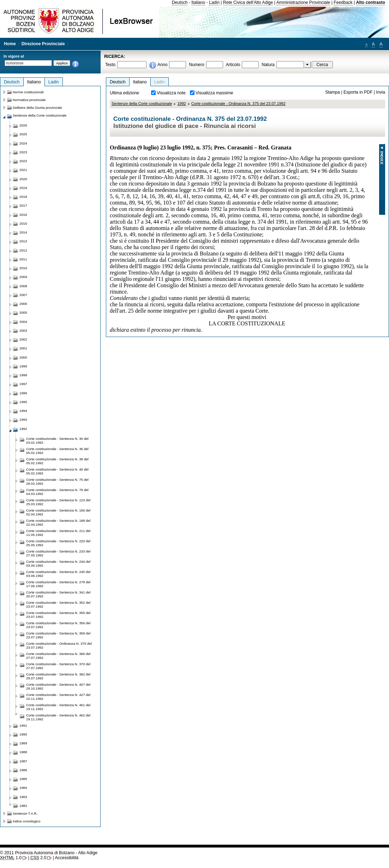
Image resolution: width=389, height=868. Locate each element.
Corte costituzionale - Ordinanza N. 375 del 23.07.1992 (238, 104)
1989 (23, 743)
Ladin (214, 2)
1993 (23, 420)
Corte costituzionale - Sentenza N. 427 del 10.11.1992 (58, 697)
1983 (23, 797)
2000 (23, 357)
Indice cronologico (26, 821)
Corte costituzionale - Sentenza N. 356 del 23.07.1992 (58, 625)
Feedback (343, 2)
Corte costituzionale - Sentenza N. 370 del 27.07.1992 (58, 666)
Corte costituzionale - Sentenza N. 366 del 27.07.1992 (58, 656)
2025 (23, 134)
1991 (23, 725)
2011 (23, 259)
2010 (23, 268)
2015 (23, 223)
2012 (23, 250)
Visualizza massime (214, 93)
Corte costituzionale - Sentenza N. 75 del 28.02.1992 (57, 482)
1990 (23, 734)
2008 (23, 286)
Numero (196, 65)
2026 (23, 125)
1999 (23, 366)
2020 (23, 179)
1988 (23, 752)
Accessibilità (67, 858)
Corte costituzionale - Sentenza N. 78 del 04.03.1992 (57, 492)
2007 (23, 295)
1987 (23, 761)
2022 (23, 161)
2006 (23, 304)
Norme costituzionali (28, 92)
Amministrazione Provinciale (303, 2)
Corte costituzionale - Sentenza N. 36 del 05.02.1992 (57, 451)
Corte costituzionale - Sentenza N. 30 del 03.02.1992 (57, 441)
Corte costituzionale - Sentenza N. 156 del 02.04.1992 (58, 512)
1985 (23, 779)
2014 (23, 232)
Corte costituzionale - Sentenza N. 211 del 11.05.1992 (58, 533)
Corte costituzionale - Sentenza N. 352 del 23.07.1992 (58, 604)
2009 (23, 277)
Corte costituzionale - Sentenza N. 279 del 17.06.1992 (58, 584)
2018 (23, 197)
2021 (23, 170)
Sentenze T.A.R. (25, 813)
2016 (23, 215)
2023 (23, 152)
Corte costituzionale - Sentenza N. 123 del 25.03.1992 (58, 502)
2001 (23, 348)
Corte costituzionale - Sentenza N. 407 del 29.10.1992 (58, 686)
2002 (23, 339)
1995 (23, 402)
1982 (23, 806)
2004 (23, 322)
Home (10, 44)
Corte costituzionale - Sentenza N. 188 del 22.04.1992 (58, 522)
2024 (23, 143)
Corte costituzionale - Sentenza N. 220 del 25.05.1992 (58, 543)
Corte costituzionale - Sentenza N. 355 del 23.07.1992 (58, 615)
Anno (162, 65)
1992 (181, 104)
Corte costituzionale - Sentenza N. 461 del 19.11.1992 (58, 707)
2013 (23, 241)
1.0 (11, 858)
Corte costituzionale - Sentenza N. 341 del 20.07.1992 (58, 594)
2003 (23, 330)
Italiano (198, 2)
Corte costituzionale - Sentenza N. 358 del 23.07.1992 (58, 635)
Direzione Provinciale (43, 44)
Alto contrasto (371, 2)
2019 (23, 188)
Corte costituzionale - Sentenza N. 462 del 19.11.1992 (58, 717)
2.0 (38, 858)
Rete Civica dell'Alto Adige (248, 2)
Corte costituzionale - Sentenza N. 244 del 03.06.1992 (58, 563)
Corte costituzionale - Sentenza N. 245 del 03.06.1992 (58, 574)
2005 (23, 312)
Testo (110, 65)
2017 (23, 205)
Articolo (233, 65)
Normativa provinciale (29, 100)
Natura (268, 65)
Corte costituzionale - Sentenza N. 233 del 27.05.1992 (58, 553)
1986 (23, 770)
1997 (23, 384)
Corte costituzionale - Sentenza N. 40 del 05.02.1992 (57, 471)
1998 (23, 375)
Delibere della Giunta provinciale (37, 108)
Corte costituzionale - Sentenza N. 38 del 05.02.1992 (57, 461)
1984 (23, 788)
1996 (23, 393)
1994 (23, 411)
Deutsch (180, 2)
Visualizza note (171, 93)
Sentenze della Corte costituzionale (142, 104)
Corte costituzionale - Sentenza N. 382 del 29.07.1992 (58, 676)
